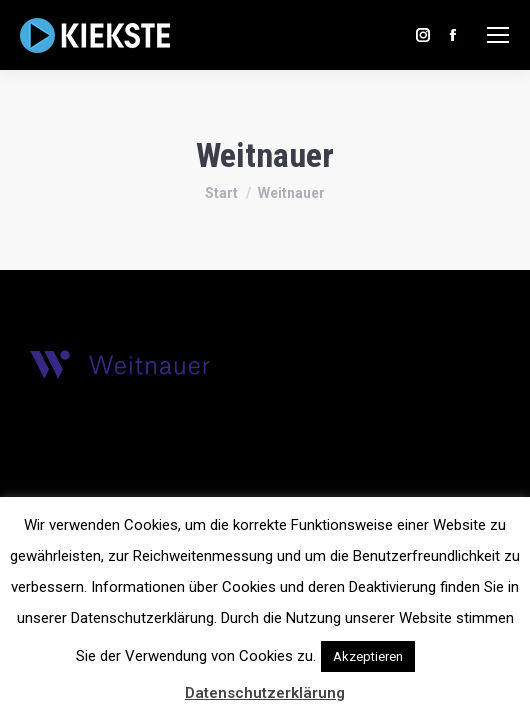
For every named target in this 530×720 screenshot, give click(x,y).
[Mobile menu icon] (498, 35)
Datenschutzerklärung (265, 693)
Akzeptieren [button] (368, 656)
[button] (437, 647)
